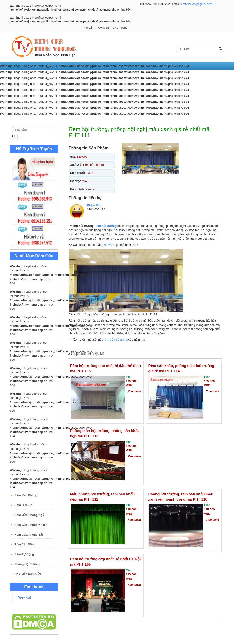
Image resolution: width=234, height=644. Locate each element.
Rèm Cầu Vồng (25, 544)
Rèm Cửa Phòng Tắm (29, 535)
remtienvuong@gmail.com (196, 4)
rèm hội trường (106, 226)
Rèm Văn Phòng (26, 495)
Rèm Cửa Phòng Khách (31, 525)
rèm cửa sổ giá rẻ (116, 339)
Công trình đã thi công (113, 28)
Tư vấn (89, 28)
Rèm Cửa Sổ (23, 505)
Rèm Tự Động (24, 554)
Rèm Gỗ (129, 119)
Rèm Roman (108, 119)
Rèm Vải (40, 119)
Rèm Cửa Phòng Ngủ (29, 515)
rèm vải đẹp (110, 245)
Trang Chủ (20, 119)
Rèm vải (24, 598)
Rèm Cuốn (60, 119)
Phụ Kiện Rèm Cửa (28, 574)
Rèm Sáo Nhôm (152, 119)
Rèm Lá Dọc (83, 119)
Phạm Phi (94, 205)
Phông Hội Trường (27, 564)
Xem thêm (134, 392)
